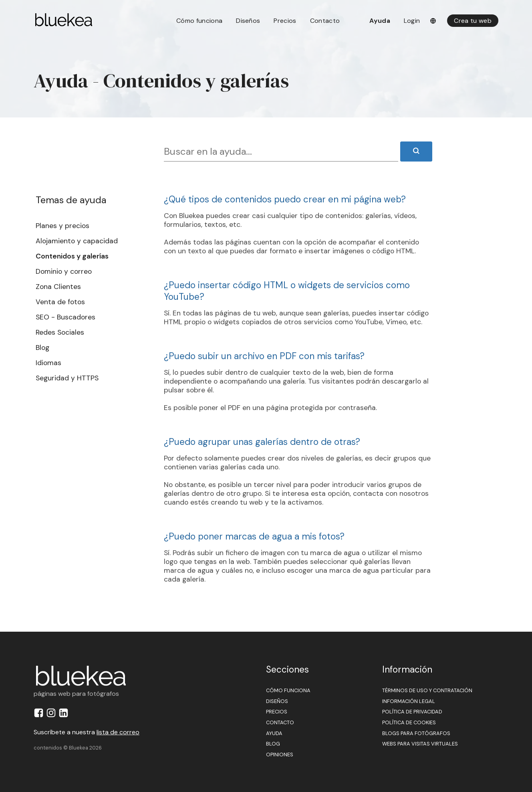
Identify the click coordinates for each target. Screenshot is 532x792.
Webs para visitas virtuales (420, 744)
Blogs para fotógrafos (416, 733)
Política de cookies (409, 722)
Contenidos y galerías (72, 256)
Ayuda (380, 21)
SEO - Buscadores (65, 317)
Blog (42, 348)
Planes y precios (62, 226)
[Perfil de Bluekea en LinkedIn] (65, 716)
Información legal (409, 701)
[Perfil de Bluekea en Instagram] (52, 716)
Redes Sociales (60, 332)
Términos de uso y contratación (427, 690)
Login (412, 21)
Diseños (248, 21)
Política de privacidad (412, 712)
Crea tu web (473, 21)
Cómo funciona (199, 21)
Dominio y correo (64, 271)
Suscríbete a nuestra (87, 732)
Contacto (325, 21)
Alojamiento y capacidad (77, 241)
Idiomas (48, 363)
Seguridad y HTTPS (67, 378)
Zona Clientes (58, 287)
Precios (285, 21)
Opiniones (280, 755)
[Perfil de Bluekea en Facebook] (40, 716)
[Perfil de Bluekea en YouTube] (77, 716)
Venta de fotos (60, 302)
